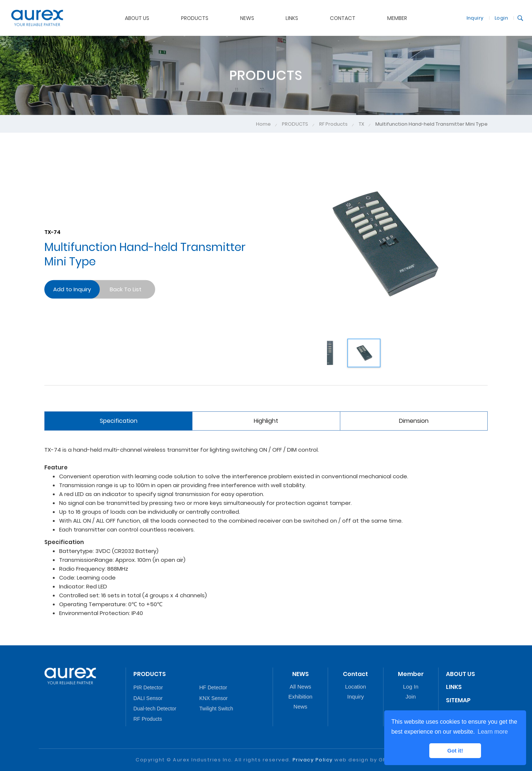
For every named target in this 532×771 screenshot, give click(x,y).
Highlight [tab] (266, 421)
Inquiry (475, 18)
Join (411, 697)
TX (362, 124)
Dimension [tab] (414, 421)
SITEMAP (458, 700)
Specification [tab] (119, 421)
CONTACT (343, 18)
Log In (411, 687)
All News (300, 687)
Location (356, 687)
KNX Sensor (214, 698)
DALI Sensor (148, 698)
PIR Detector (148, 687)
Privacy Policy (313, 760)
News (300, 707)
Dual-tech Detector (155, 709)
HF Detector (213, 687)
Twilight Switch (216, 709)
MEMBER (397, 18)
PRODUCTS (195, 18)
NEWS (247, 18)
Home (263, 124)
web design (351, 760)
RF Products (333, 124)
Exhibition (301, 697)
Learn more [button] (493, 732)
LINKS (292, 18)
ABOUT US (137, 18)
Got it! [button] (455, 751)
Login (501, 18)
